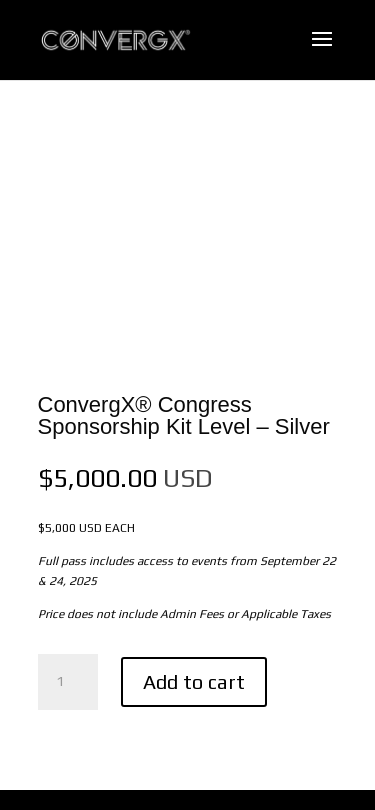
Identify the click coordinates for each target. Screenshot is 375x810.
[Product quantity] (68, 682)
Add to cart (194, 681)
